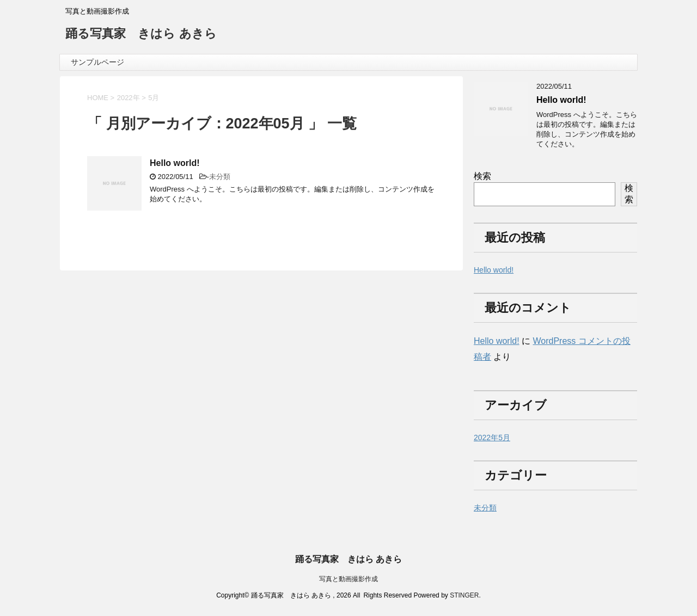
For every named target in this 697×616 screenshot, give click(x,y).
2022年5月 (492, 438)
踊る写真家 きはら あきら (141, 35)
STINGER (464, 595)
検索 (482, 176)
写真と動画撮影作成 (348, 579)
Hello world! (175, 163)
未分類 (220, 177)
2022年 (129, 98)
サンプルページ (97, 62)
